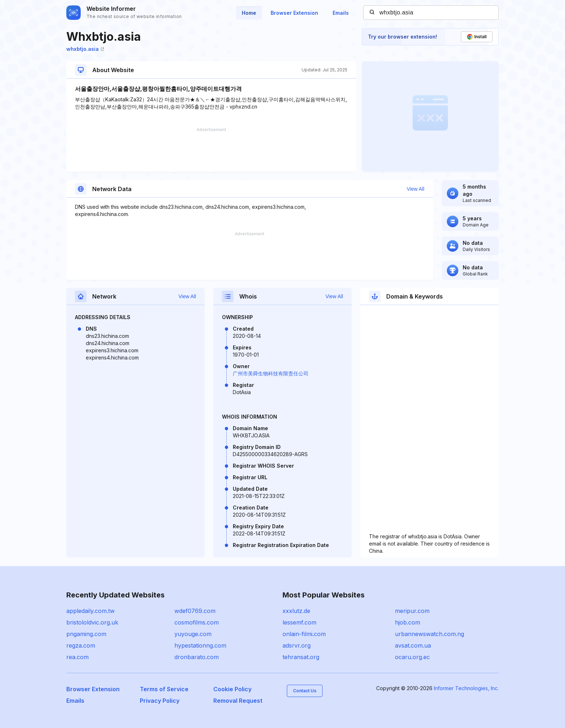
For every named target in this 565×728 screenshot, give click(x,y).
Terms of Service (164, 689)
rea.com (77, 657)
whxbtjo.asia (85, 49)
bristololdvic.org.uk (92, 622)
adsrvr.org (297, 645)
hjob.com (408, 622)
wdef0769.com (195, 611)
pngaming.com (86, 634)
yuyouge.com (193, 634)
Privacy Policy (160, 701)
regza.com (81, 645)
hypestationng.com (200, 645)
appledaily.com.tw (90, 611)
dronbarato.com (197, 657)
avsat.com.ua (413, 645)
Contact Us (305, 691)
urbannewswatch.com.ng (430, 634)
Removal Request (238, 701)
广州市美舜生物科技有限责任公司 (271, 373)
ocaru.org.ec (412, 657)
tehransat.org (301, 657)
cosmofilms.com (197, 622)
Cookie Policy (232, 689)
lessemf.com (299, 622)
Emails (341, 13)
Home (249, 13)
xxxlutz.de (296, 611)
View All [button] (416, 189)
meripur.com (412, 611)
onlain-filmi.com (304, 634)
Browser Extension (294, 13)
